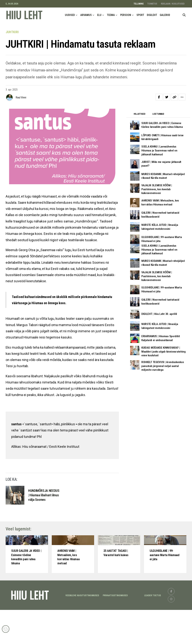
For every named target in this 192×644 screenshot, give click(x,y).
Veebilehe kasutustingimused (82, 630)
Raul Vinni (21, 97)
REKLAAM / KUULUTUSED (173, 4)
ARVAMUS (86, 15)
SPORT (140, 15)
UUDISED (70, 15)
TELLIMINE (139, 4)
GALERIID (165, 15)
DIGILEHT (152, 15)
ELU (99, 15)
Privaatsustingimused (115, 630)
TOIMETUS (152, 4)
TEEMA (111, 15)
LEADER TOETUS (153, 630)
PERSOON (126, 15)
